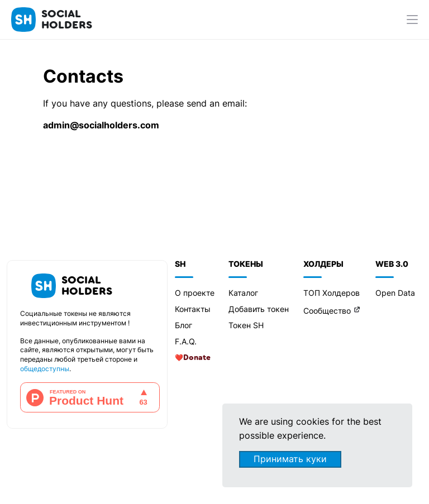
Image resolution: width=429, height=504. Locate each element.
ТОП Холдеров (332, 293)
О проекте (195, 293)
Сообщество (327, 311)
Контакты (193, 309)
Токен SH (246, 325)
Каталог (243, 293)
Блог (183, 325)
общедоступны (45, 369)
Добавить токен (259, 309)
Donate (197, 358)
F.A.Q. (186, 341)
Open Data (395, 293)
